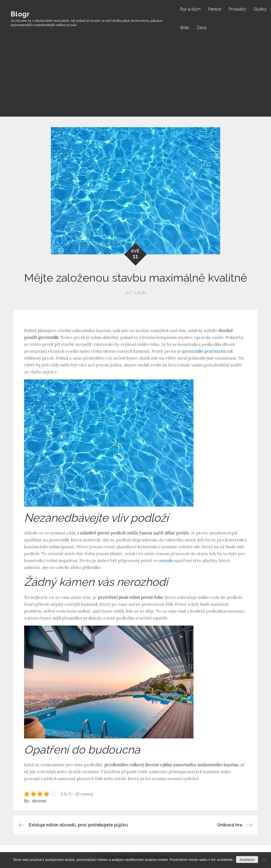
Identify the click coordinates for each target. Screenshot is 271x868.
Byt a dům (190, 9)
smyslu (165, 560)
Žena (202, 28)
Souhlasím (247, 860)
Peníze (214, 9)
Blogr (20, 14)
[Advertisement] (137, 77)
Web (185, 28)
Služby (260, 9)
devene (39, 801)
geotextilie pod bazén (204, 351)
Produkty (237, 9)
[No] (264, 860)
